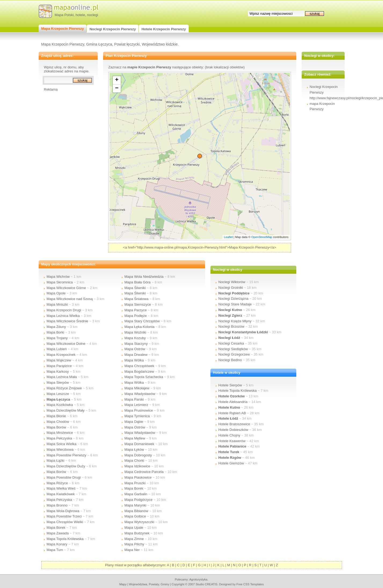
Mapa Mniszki (57, 304)
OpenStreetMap (262, 237)
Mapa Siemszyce (138, 304)
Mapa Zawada (58, 533)
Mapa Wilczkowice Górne (66, 288)
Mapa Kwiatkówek (61, 494)
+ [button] (117, 80)
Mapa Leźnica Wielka (63, 316)
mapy (123, 584)
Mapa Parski (134, 399)
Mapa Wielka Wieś (61, 488)
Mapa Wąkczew (59, 360)
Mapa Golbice (135, 516)
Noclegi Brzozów (231, 326)
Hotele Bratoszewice (234, 424)
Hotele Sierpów (230, 385)
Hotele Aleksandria (233, 402)
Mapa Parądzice (59, 366)
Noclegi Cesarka (231, 343)
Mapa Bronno (57, 505)
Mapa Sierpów (58, 382)
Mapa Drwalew (136, 355)
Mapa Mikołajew (137, 388)
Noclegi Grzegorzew (234, 354)
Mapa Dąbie (134, 422)
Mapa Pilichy (134, 544)
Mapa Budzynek (137, 533)
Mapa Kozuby (135, 338)
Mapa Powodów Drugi (64, 477)
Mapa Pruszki (135, 483)
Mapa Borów (56, 427)
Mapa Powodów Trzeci (64, 516)
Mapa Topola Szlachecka (144, 377)
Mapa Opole (56, 293)
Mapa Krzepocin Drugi (64, 310)
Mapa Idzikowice (137, 466)
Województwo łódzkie (160, 44)
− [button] (117, 88)
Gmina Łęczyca (99, 44)
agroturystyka (198, 579)
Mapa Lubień (57, 349)
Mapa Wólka (134, 360)
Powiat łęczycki (127, 44)
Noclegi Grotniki (231, 288)
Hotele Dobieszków (233, 430)
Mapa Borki (56, 332)
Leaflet (228, 237)
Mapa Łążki (56, 461)
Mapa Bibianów (136, 511)
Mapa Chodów (58, 422)
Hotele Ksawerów (232, 441)
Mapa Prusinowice (139, 410)
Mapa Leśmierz (136, 405)
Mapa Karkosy (58, 371)
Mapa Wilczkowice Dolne (66, 344)
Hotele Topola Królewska (238, 391)
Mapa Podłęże (136, 316)
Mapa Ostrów (135, 349)
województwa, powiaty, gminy (149, 584)
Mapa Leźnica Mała (62, 377)
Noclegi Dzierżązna (234, 299)
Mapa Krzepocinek (61, 355)
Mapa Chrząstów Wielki (65, 522)
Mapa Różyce (57, 483)
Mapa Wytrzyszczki (139, 522)
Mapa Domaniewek (139, 444)
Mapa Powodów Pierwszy (67, 455)
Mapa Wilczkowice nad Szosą (70, 299)
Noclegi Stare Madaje (235, 304)
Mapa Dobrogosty (138, 455)
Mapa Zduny (56, 327)
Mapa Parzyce (136, 310)
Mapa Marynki (136, 505)
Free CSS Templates (250, 584)
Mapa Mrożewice (60, 433)
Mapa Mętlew (135, 438)
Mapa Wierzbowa (60, 450)
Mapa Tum (55, 550)
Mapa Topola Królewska (65, 539)
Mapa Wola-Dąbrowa (63, 511)
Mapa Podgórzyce (139, 500)
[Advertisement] (65, 172)
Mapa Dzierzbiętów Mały (66, 410)
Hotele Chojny (229, 435)
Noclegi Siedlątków (233, 349)
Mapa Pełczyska (59, 438)
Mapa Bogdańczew (139, 371)
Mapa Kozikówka (60, 405)
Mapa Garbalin (136, 494)
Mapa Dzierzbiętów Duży (66, 466)
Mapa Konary (57, 544)
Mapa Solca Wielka (62, 444)
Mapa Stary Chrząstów (142, 321)
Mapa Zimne (134, 539)
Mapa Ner (132, 550)
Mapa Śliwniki (135, 288)
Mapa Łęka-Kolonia (140, 327)
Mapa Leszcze (58, 394)
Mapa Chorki (134, 461)
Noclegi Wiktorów (232, 282)
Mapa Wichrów (58, 277)
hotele (80, 15)
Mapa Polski (64, 15)
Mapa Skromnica (60, 282)
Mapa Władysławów (140, 394)
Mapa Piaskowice (138, 477)
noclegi (92, 15)
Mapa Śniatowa (137, 299)
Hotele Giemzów (231, 463)
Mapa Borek (56, 528)
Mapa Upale (134, 528)
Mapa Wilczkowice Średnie (68, 321)
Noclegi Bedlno (230, 360)
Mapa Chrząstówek (139, 366)
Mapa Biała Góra (138, 282)
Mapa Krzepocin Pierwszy (63, 44)
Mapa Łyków (134, 450)
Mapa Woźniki (135, 332)
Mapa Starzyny (136, 344)
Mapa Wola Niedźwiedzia (144, 277)
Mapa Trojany (57, 338)
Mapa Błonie (56, 416)
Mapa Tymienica (137, 416)
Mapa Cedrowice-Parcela (144, 472)
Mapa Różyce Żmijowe (64, 388)
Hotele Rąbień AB (232, 413)
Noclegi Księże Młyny (235, 321)
